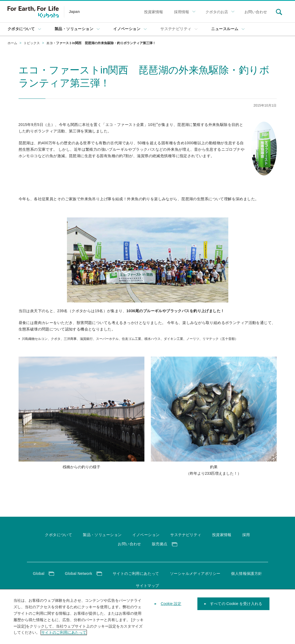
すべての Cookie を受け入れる (236, 606)
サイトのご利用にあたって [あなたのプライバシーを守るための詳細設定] (64, 634)
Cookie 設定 (171, 606)
